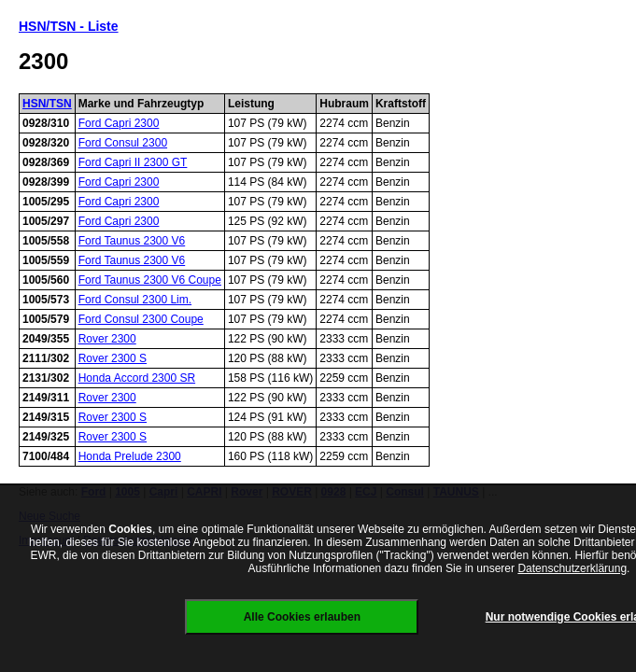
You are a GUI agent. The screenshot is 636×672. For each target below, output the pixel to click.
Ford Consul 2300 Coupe (141, 319)
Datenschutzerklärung (572, 568)
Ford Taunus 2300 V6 (132, 241)
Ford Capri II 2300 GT (133, 162)
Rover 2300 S (113, 358)
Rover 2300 (107, 339)
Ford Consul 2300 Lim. (135, 300)
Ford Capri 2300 (119, 123)
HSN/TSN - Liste (69, 26)
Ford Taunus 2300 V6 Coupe (150, 280)
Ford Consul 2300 (123, 143)
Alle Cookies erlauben (302, 617)
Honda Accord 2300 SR (137, 378)
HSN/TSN (47, 104)
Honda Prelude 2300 (130, 456)
